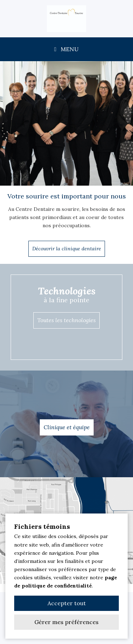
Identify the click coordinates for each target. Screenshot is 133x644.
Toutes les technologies (66, 320)
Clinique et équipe (67, 427)
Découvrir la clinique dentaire (67, 249)
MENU (66, 49)
